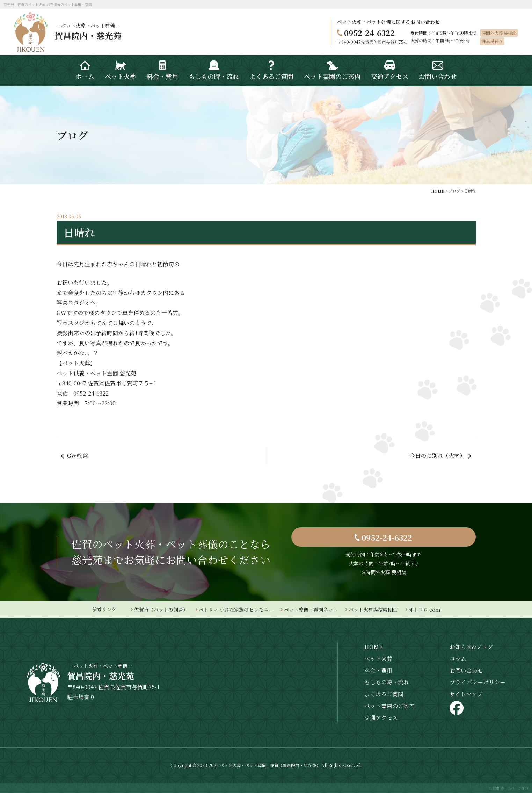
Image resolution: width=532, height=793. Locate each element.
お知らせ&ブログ (471, 647)
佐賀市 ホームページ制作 (509, 788)
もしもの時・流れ (387, 682)
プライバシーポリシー (478, 682)
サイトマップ (466, 694)
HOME (373, 647)
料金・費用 (378, 671)
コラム (458, 659)
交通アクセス (381, 718)
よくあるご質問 (384, 694)
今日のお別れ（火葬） (437, 456)
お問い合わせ (466, 671)
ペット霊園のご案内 (389, 706)
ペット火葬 (378, 659)
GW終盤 (78, 456)
